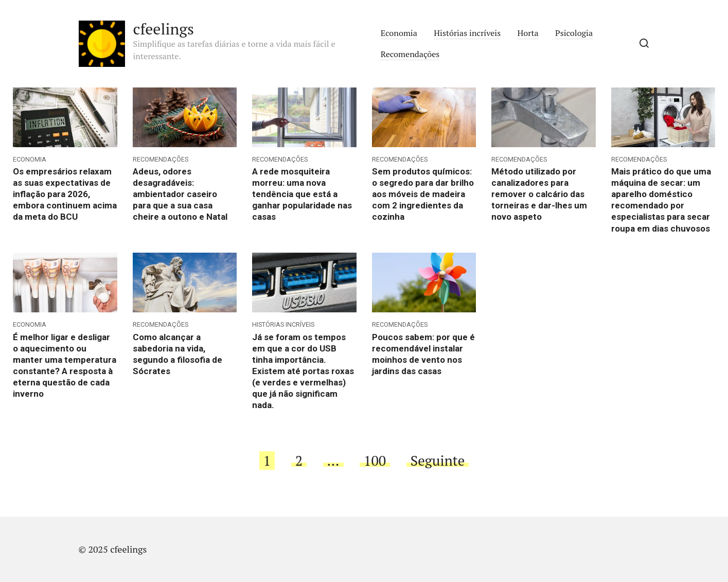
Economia (399, 33)
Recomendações (410, 54)
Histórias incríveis (467, 33)
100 (375, 461)
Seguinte (438, 461)
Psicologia (574, 33)
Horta (528, 33)
